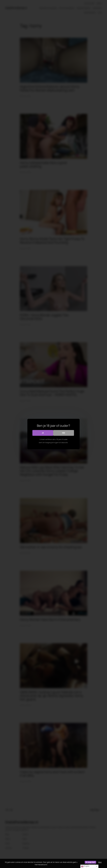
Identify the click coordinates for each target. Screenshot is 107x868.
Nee (64, 433)
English (85, 866)
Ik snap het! (90, 862)
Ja (43, 433)
